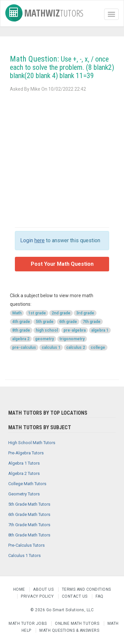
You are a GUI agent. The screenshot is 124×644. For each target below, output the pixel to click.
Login (32, 240)
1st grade (37, 313)
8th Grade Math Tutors (29, 535)
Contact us (75, 596)
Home (20, 589)
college (98, 347)
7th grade (92, 322)
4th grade (21, 322)
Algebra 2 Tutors (24, 473)
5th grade (45, 322)
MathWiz (44, 12)
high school (47, 330)
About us (44, 589)
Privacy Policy (38, 596)
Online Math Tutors (77, 623)
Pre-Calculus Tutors (26, 545)
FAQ (100, 596)
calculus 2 (76, 347)
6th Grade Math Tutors (29, 514)
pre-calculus (24, 347)
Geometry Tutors (24, 494)
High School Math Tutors (32, 443)
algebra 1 (100, 330)
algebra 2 (21, 339)
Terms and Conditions (86, 589)
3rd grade (85, 313)
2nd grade (61, 313)
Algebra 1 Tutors (24, 463)
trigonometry (72, 339)
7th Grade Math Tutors (29, 525)
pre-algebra (75, 330)
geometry (44, 339)
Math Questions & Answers (69, 630)
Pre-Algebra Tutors (26, 453)
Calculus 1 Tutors (24, 555)
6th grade (68, 322)
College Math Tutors (27, 484)
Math (17, 313)
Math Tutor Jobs (28, 623)
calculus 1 (51, 347)
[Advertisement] (62, 159)
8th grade (21, 330)
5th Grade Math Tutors (29, 504)
